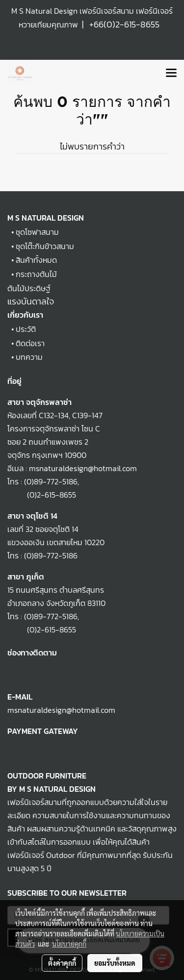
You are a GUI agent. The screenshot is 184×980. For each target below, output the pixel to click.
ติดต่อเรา (30, 343)
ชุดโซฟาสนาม (37, 232)
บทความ (29, 357)
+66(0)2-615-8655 (124, 24)
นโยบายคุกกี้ (69, 944)
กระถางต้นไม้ (36, 274)
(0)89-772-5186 (51, 481)
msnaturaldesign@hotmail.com (61, 710)
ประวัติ (26, 329)
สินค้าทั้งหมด (36, 260)
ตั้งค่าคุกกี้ (62, 963)
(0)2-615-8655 (42, 495)
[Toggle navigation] (171, 74)
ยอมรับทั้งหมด (115, 963)
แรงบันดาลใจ (31, 301)
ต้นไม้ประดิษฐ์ (29, 288)
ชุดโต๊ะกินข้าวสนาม (45, 246)
